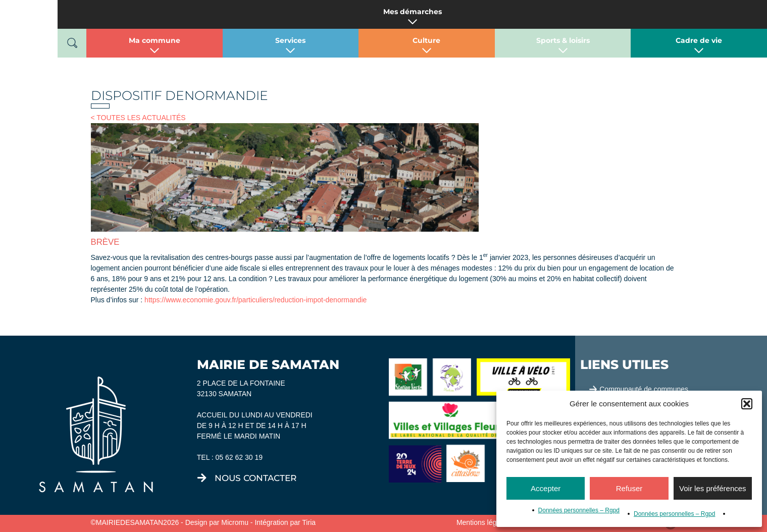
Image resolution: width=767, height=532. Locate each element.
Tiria (309, 522)
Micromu (235, 522)
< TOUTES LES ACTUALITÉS (138, 118)
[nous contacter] (202, 478)
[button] (747, 404)
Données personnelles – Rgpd (579, 510)
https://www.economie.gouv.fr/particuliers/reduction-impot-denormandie (255, 300)
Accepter (546, 488)
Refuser (629, 488)
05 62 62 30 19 (239, 457)
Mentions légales (483, 522)
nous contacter (255, 478)
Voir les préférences (713, 488)
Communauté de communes (644, 389)
